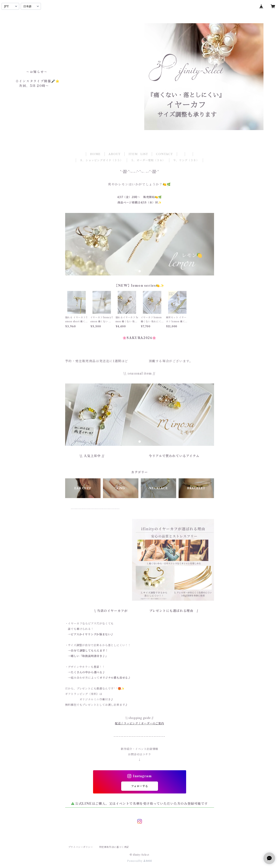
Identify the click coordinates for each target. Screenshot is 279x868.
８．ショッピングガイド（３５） (101, 160)
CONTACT (164, 154)
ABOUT (115, 154)
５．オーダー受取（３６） (148, 160)
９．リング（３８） (186, 160)
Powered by (139, 861)
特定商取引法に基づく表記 (114, 847)
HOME (95, 154)
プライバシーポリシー (81, 847)
